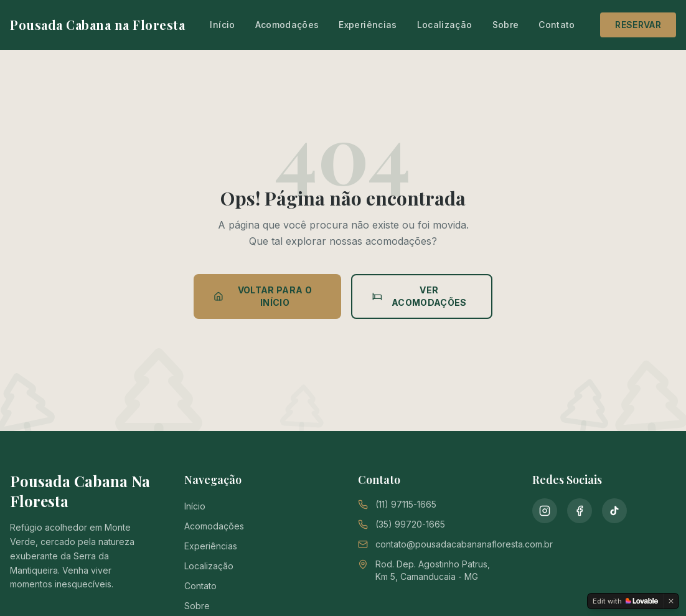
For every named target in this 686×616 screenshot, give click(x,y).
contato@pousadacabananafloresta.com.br (464, 544)
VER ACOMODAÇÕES (420, 296)
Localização (445, 25)
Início (222, 25)
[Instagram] (545, 511)
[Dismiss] (671, 601)
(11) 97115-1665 (406, 504)
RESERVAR (638, 25)
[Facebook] (580, 511)
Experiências (368, 25)
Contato (557, 25)
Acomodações (287, 25)
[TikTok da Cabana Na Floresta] (614, 511)
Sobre (506, 25)
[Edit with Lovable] (625, 601)
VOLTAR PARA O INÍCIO (263, 296)
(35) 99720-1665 (410, 524)
